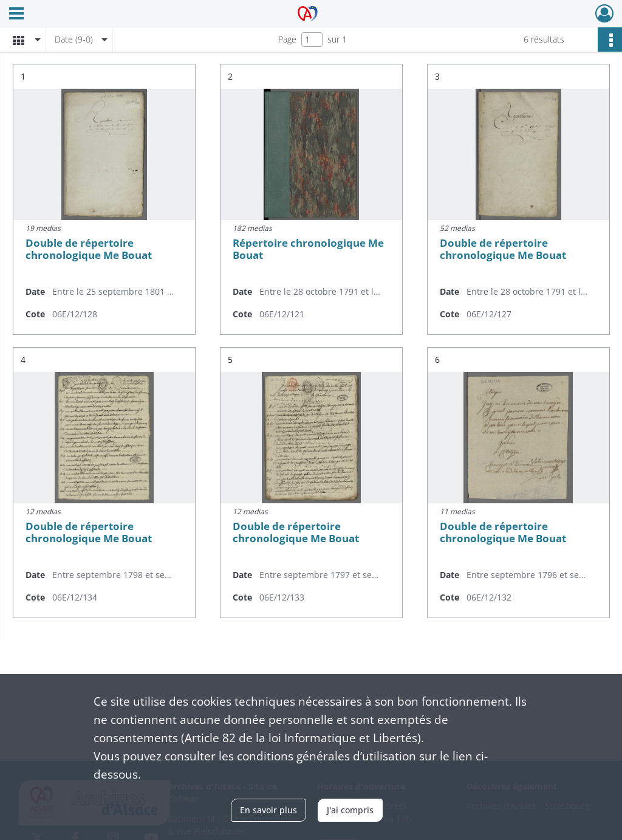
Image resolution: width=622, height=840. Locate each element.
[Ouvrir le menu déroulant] (16, 15)
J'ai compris (350, 810)
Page (287, 39)
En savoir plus (268, 810)
